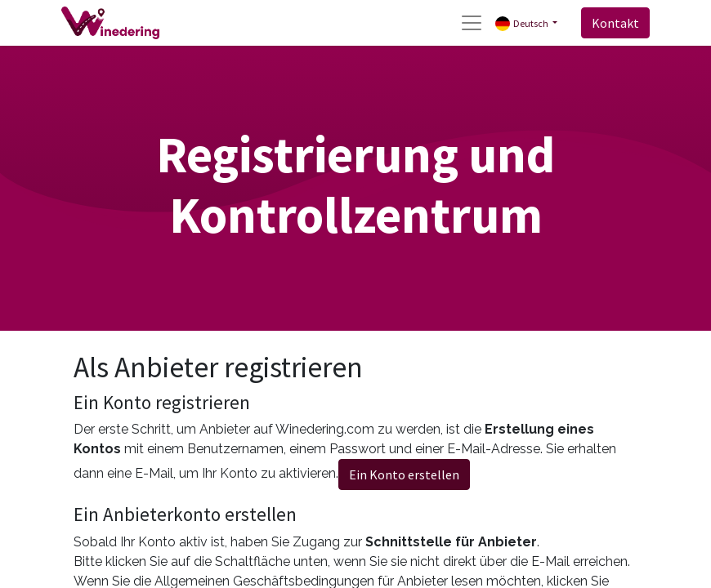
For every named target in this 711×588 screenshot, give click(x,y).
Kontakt (615, 23)
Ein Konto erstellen (404, 474)
